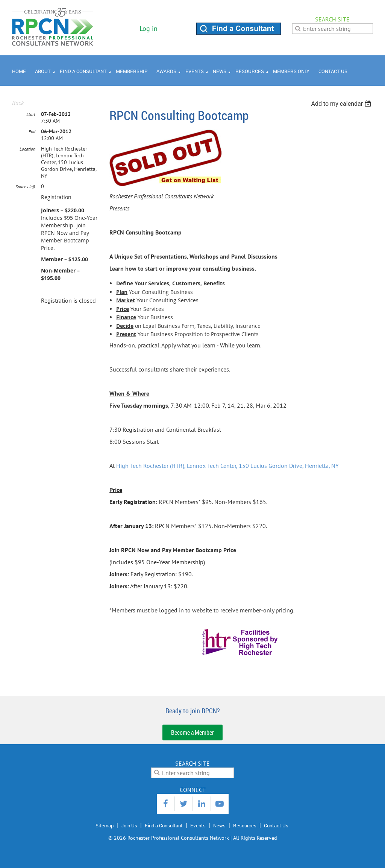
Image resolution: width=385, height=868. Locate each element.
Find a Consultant (164, 825)
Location (27, 149)
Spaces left (25, 187)
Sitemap (105, 825)
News (219, 825)
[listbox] (342, 104)
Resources (245, 825)
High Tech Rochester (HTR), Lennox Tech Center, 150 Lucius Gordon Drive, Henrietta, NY (227, 466)
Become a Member (192, 732)
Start (31, 114)
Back (18, 103)
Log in (149, 28)
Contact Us (276, 825)
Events (198, 825)
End (32, 132)
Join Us (129, 825)
